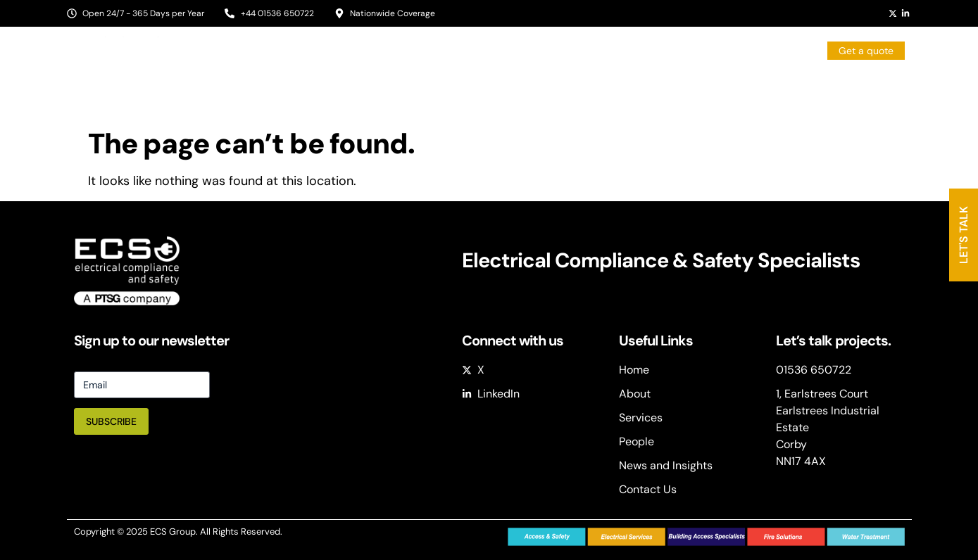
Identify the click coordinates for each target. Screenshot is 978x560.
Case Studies (794, 88)
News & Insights (697, 88)
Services (546, 88)
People (616, 88)
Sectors (464, 88)
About (398, 88)
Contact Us (879, 88)
